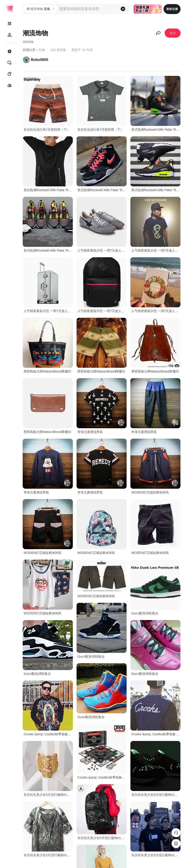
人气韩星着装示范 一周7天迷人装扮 (102, 250)
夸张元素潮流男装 (90, 432)
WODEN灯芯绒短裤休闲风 (150, 492)
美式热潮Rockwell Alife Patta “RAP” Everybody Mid (156, 130)
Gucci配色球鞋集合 (145, 613)
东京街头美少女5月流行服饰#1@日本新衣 (48, 795)
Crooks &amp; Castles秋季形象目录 (48, 734)
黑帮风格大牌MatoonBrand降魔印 (47, 371)
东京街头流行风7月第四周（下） (47, 130)
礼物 (42, 50)
